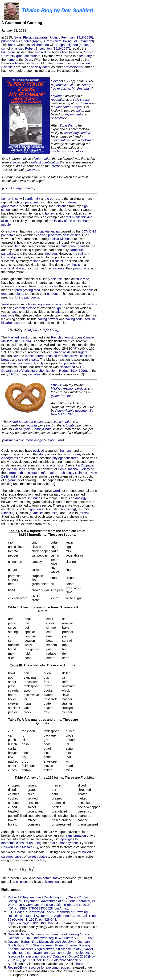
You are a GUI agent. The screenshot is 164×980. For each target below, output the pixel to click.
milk (37, 199)
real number (58, 843)
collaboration (40, 45)
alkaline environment (20, 363)
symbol (73, 843)
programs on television (64, 235)
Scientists (8, 67)
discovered (67, 367)
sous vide (82, 279)
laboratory (22, 268)
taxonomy (75, 454)
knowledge (9, 257)
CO (55, 330)
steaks (33, 360)
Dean (28, 60)
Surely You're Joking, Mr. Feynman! (68, 41)
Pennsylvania (65, 411)
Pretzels (57, 385)
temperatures (29, 202)
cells (90, 290)
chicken (21, 882)
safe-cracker (82, 100)
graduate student (28, 56)
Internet (56, 166)
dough (56, 308)
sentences (35, 498)
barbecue (76, 250)
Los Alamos (83, 103)
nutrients (53, 294)
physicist (17, 48)
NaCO (33, 330)
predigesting (24, 290)
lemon (72, 63)
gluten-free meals (73, 246)
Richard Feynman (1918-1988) (71, 37)
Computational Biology (74, 469)
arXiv (82, 465)
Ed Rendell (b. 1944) (72, 412)
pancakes (8, 254)
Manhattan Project (69, 107)
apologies (67, 839)
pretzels (70, 363)
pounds (32, 425)
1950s (14, 374)
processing (67, 509)
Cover (55, 81)
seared (23, 360)
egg (54, 254)
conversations (61, 140)
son (4, 48)
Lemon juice (10, 199)
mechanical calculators (67, 151)
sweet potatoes (38, 857)
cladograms (10, 458)
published (8, 41)
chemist (67, 337)
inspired (40, 52)
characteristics (53, 465)
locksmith (88, 140)
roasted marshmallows (62, 356)
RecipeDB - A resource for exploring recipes (39, 967)
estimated (69, 425)
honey (50, 213)
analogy (81, 498)
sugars (82, 352)
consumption (63, 422)
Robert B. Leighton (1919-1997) (47, 48)
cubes (19, 857)
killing (19, 297)
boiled (87, 852)
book (12, 45)
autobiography (31, 41)
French (56, 337)
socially (36, 67)
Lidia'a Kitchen (60, 239)
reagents (58, 268)
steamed (7, 857)
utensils (8, 513)
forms (84, 513)
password (33, 170)
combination (50, 162)
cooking (42, 235)
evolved (39, 451)
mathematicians (12, 843)
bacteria (91, 304)
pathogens (32, 297)
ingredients (36, 509)
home (11, 60)
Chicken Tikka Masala (17, 847)
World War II (68, 125)
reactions (8, 315)
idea (55, 286)
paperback (58, 85)
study (42, 454)
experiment (73, 114)
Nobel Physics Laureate (31, 37)
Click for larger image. (19, 188)
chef (17, 246)
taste (15, 312)
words (57, 491)
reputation (58, 100)
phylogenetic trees (65, 458)
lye (43, 363)
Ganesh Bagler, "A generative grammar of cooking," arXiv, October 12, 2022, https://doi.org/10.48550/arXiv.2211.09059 (51, 936)
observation (59, 118)
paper (90, 465)
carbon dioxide (26, 308)
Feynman (58, 96)
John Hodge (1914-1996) (69, 371)
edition (72, 85)
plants (20, 294)
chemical (8, 268)
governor (81, 411)
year (47, 425)
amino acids (62, 352)
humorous (8, 52)
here (79, 964)
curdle (29, 199)
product (81, 388)
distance (62, 206)
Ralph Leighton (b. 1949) (74, 45)
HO (46, 330)
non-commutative (49, 878)
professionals (73, 67)
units (54, 513)
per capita (36, 422)
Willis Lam (55, 440)
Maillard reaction (19, 337)
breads (6, 360)
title (65, 52)
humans (66, 451)
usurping (35, 843)
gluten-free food (62, 396)
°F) (75, 348)
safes (80, 111)
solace (13, 231)
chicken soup (51, 882)
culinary (84, 254)
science (56, 279)
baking (60, 304)
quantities (37, 513)
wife (15, 63)
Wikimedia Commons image (23, 440)
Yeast (5, 304)
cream (58, 63)
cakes (59, 312)
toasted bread (35, 356)
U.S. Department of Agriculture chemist (44, 369)
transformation (76, 835)
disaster (58, 261)
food (37, 290)
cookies (86, 356)
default (36, 162)
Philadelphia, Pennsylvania (32, 429)
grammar (14, 480)
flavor (17, 356)
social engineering (77, 133)
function (39, 860)
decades (34, 374)
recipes (35, 261)
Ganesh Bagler (16, 469)
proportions (81, 268)
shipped (16, 162)
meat (5, 294)
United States (18, 422)
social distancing (48, 231)
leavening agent (39, 304)
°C (3, 352)
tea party (86, 56)
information (43, 159)
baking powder (48, 319)
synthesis (73, 265)
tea (88, 63)
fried (47, 254)
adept (46, 67)
